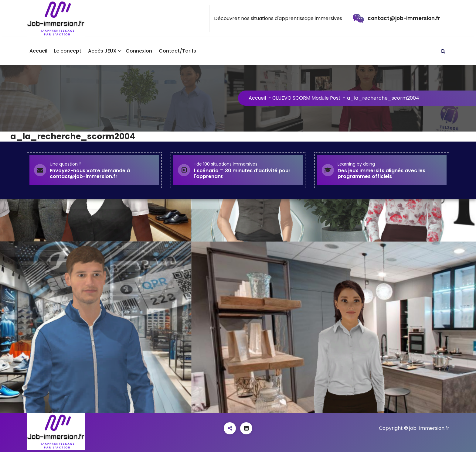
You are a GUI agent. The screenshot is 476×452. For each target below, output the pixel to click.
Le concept (68, 51)
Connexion (139, 51)
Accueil (38, 51)
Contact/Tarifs (177, 51)
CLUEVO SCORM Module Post (306, 98)
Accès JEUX (102, 51)
